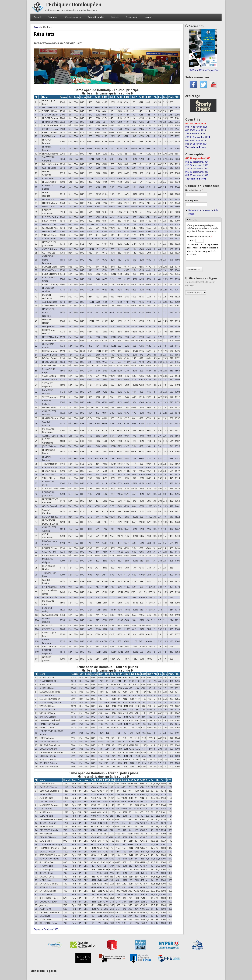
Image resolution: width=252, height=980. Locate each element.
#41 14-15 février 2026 (196, 127)
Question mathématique (200, 236)
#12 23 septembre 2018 (197, 175)
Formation (53, 17)
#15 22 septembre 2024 (197, 162)
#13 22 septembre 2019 (197, 172)
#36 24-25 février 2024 (196, 144)
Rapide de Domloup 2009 (46, 929)
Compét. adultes (96, 17)
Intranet (149, 17)
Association (132, 17)
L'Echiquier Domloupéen (73, 5)
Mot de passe (192, 200)
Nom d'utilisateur (194, 190)
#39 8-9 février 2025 (195, 134)
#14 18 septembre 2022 (197, 169)
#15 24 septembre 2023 (197, 165)
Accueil (37, 17)
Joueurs (115, 17)
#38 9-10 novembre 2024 (198, 137)
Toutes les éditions (196, 147)
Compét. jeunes (73, 17)
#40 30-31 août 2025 (196, 130)
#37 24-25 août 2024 (196, 140)
